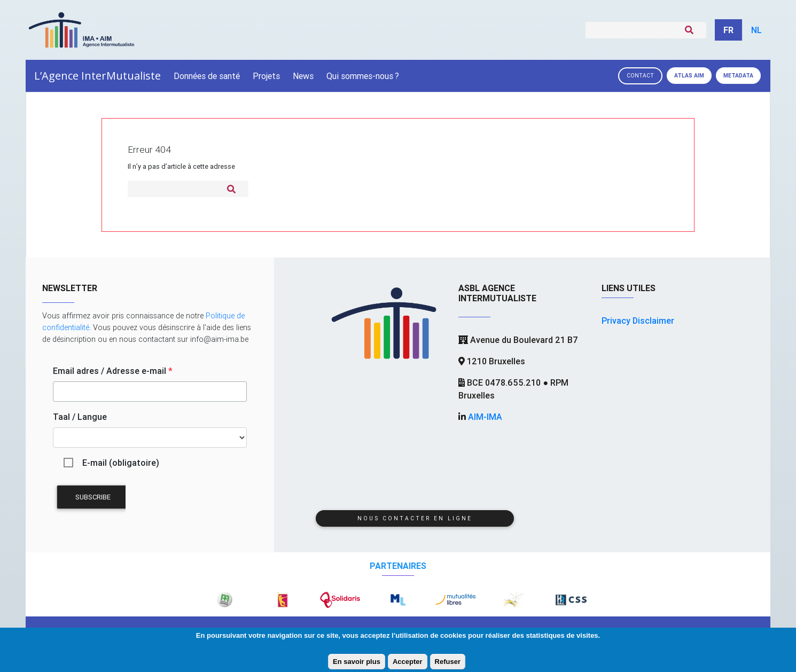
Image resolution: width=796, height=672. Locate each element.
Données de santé (207, 76)
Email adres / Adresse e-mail (113, 371)
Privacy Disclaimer (638, 321)
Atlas (689, 76)
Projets (266, 76)
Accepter (408, 662)
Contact (640, 76)
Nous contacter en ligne (415, 518)
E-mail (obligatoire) (121, 463)
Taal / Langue (80, 417)
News (303, 76)
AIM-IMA (485, 417)
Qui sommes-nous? (363, 76)
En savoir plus (357, 662)
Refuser (448, 662)
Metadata (738, 76)
